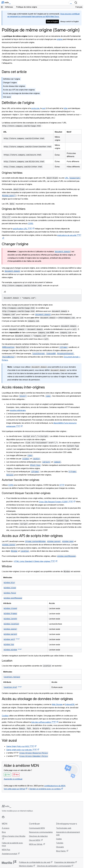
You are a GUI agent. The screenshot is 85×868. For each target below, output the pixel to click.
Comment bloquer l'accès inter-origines (26, 493)
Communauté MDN (37, 828)
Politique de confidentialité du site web (35, 862)
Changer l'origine (10, 83)
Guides (59, 839)
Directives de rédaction (38, 836)
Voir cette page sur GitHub (14, 789)
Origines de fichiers (14, 209)
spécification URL (22, 229)
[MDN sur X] (11, 817)
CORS (31, 223)
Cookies (5, 716)
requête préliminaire (18, 410)
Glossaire (60, 847)
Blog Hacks (61, 851)
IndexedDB (70, 704)
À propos (6, 828)
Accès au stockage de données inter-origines (21, 93)
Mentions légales (26, 866)
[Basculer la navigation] (81, 3)
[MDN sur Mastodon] (15, 817)
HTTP (62, 485)
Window (7, 566)
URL (73, 178)
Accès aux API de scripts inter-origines (19, 90)
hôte (66, 108)
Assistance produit (10, 854)
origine (59, 39)
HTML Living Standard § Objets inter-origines (34, 561)
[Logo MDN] (6, 806)
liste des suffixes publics (44, 722)
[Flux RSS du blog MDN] (19, 817)
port (44, 108)
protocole (35, 108)
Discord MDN (35, 840)
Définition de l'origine (12, 79)
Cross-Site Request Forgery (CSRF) (56, 502)
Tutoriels (60, 843)
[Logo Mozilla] (9, 862)
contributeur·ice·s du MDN (55, 786)
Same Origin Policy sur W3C (20, 746)
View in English (52, 21)
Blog (4, 832)
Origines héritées (12, 173)
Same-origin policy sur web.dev (22, 750)
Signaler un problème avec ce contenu (45, 789)
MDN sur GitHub (36, 844)
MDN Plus (6, 850)
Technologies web (64, 828)
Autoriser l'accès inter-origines (21, 480)
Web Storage (57, 704)
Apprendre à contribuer (13, 779)
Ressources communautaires (41, 832)
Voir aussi (7, 97)
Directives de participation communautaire (54, 866)
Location (7, 661)
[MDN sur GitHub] (3, 817)
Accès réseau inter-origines (14, 86)
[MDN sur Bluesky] (7, 817)
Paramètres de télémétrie (64, 862)
